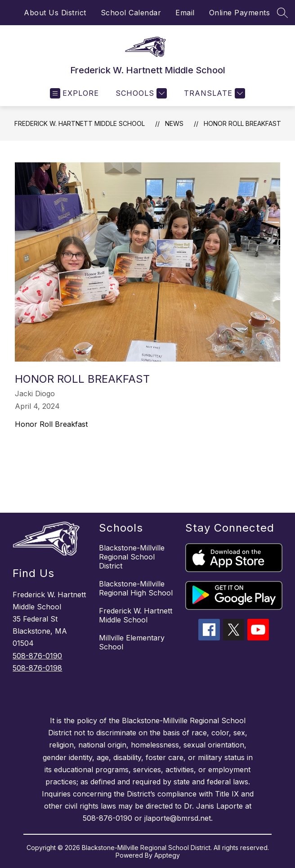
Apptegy (167, 855)
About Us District (55, 13)
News (174, 123)
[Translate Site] (213, 93)
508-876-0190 (37, 656)
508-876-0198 (37, 668)
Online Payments (240, 13)
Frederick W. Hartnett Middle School (80, 123)
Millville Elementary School (132, 642)
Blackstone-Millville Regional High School (136, 588)
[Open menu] (74, 93)
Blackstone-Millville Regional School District (132, 557)
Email (185, 13)
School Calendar (131, 13)
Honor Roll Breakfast (242, 123)
